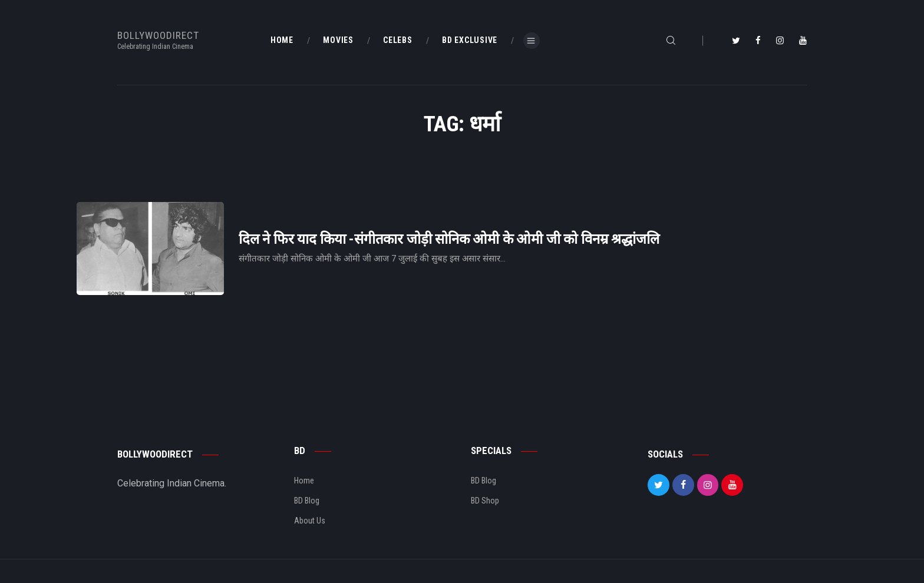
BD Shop (485, 501)
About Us (310, 521)
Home (304, 481)
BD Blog (307, 501)
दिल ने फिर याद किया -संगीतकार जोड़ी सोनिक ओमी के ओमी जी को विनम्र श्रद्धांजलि (449, 239)
